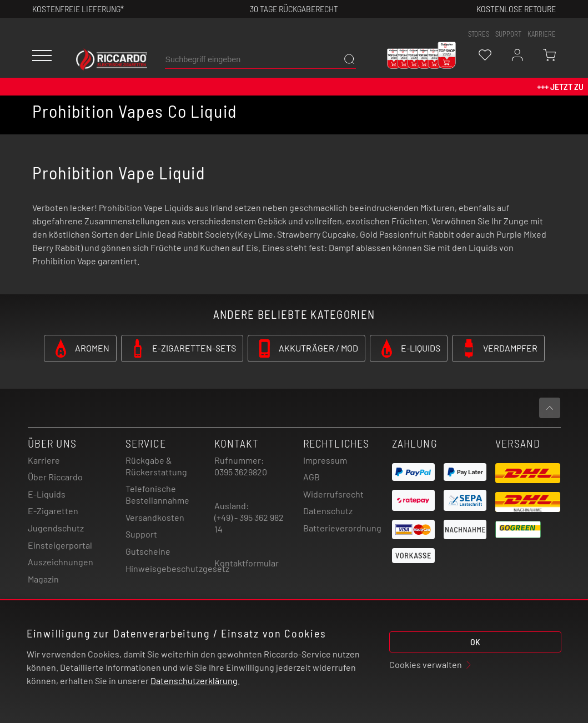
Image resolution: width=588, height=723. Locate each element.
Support (141, 534)
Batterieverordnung (342, 528)
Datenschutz (328, 511)
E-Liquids (47, 494)
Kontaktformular (247, 563)
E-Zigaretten (53, 511)
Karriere (542, 34)
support (508, 34)
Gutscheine (148, 551)
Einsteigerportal (60, 545)
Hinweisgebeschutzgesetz (177, 568)
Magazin (43, 579)
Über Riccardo (55, 477)
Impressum (325, 460)
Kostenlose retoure (516, 9)
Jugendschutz (56, 528)
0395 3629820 (241, 472)
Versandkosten (155, 517)
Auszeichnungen (61, 562)
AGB (311, 477)
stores (479, 34)
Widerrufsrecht (333, 494)
